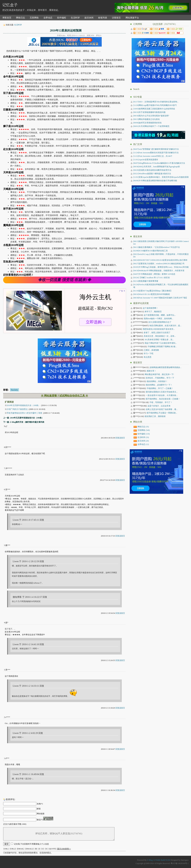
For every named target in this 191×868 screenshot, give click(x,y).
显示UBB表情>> (64, 849)
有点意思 (148, 357)
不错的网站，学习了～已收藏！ (160, 388)
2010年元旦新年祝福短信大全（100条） (23, 405)
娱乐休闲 (89, 18)
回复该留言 (120, 438)
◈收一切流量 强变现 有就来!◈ (64, 280)
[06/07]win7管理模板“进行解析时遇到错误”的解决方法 (156, 149)
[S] (46, 849)
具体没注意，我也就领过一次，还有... (160, 336)
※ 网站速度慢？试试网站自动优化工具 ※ (64, 396)
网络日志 (21, 18)
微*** (8, 545)
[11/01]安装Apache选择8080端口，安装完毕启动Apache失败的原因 (161, 177)
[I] (39, 849)
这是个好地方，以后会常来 (159, 406)
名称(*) (40, 804)
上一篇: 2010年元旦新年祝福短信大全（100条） (23, 418)
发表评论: (11, 799)
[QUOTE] (52, 849)
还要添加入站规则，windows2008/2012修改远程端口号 (159, 264)
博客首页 (7, 18)
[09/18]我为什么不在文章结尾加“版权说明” (151, 116)
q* (6, 426)
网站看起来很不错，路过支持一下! (159, 374)
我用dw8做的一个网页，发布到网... (159, 319)
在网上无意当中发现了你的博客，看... (162, 409)
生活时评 (75, 18)
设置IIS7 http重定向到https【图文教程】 (153, 291)
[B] (36, 849)
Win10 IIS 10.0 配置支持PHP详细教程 (152, 294)
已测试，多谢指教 (151, 350)
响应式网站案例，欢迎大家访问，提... (165, 326)
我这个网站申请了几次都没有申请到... (161, 343)
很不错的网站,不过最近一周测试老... (162, 413)
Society (14, 390)
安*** (8, 489)
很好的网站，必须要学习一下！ (159, 385)
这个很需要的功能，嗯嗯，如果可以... (160, 315)
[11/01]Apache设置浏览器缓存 (146, 160)
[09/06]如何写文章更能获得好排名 (147, 123)
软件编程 (62, 18)
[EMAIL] (21, 849)
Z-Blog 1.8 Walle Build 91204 (159, 860)
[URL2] (13, 849)
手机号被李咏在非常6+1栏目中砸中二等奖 (24, 413)
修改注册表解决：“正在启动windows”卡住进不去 (157, 247)
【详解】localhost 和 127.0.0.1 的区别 (151, 278)
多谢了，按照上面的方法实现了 (157, 333)
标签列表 (103, 18)
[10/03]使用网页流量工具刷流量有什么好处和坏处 (154, 109)
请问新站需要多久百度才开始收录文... (162, 392)
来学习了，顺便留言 (153, 312)
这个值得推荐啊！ (150, 308)
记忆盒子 (10, 5)
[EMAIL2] (29, 849)
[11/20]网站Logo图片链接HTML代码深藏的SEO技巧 (155, 105)
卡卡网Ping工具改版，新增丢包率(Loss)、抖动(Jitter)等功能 (161, 267)
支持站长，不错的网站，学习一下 (160, 378)
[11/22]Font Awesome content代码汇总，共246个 (153, 156)
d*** (7, 758)
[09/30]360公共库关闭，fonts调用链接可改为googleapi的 (157, 167)
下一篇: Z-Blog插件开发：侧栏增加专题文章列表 (24, 422)
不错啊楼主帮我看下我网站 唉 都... (162, 347)
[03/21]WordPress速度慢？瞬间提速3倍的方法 (152, 174)
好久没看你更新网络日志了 (160, 322)
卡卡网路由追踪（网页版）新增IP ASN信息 (154, 274)
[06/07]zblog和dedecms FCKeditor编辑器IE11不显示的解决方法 (159, 163)
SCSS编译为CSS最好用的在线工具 (150, 251)
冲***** (9, 468)
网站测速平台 (132, 18)
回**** (8, 447)
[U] (43, 849)
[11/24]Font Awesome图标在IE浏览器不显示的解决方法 (156, 153)
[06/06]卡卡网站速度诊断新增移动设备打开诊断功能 (155, 181)
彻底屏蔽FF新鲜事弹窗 (146, 281)
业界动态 (48, 18)
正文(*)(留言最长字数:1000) (15, 824)
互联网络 (34, 18)
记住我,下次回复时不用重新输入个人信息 (31, 844)
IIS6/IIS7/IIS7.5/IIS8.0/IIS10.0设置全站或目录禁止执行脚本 (160, 260)
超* (7, 623)
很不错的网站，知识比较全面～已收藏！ (163, 399)
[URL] (6, 849)
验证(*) (40, 820)
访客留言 (116, 18)
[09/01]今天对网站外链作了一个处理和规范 (151, 126)
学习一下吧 (149, 354)
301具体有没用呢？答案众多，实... (159, 340)
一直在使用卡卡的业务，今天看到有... (162, 395)
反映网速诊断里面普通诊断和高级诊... (165, 367)
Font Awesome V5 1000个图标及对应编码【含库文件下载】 (161, 298)
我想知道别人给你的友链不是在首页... (159, 329)
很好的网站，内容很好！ (157, 381)
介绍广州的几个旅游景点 (17, 409)
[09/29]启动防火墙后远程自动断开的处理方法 (152, 170)
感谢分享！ (151, 371)
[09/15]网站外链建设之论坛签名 (147, 119)
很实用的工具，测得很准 (155, 416)
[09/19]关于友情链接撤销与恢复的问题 (149, 112)
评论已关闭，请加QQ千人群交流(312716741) (59, 834)
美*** (8, 670)
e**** (8, 717)
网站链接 (41, 814)
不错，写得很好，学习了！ (161, 402)
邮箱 (39, 809)
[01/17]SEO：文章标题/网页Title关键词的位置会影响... (156, 102)
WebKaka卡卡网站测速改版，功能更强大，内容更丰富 (159, 271)
